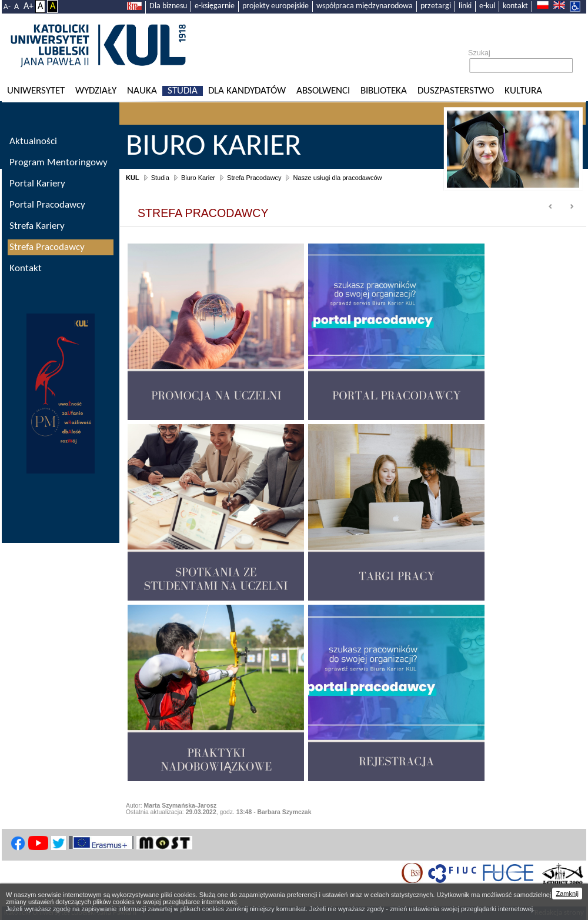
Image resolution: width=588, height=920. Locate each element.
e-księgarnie (215, 6)
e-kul (487, 6)
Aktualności (33, 141)
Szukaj (479, 53)
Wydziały (96, 91)
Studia (183, 91)
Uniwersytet (36, 91)
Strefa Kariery (37, 226)
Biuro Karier (198, 178)
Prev (551, 207)
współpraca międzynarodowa (365, 6)
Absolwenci (323, 91)
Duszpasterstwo (456, 91)
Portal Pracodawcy (47, 205)
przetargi (436, 6)
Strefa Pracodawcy (254, 178)
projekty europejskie (275, 6)
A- (7, 7)
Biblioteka (384, 91)
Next (572, 207)
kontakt (515, 6)
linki (465, 6)
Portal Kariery (37, 184)
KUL (133, 178)
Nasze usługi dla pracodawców (337, 178)
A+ (29, 6)
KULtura (523, 91)
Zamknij (567, 894)
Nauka (142, 91)
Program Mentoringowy (59, 163)
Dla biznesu (168, 6)
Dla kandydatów (247, 91)
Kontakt (26, 269)
